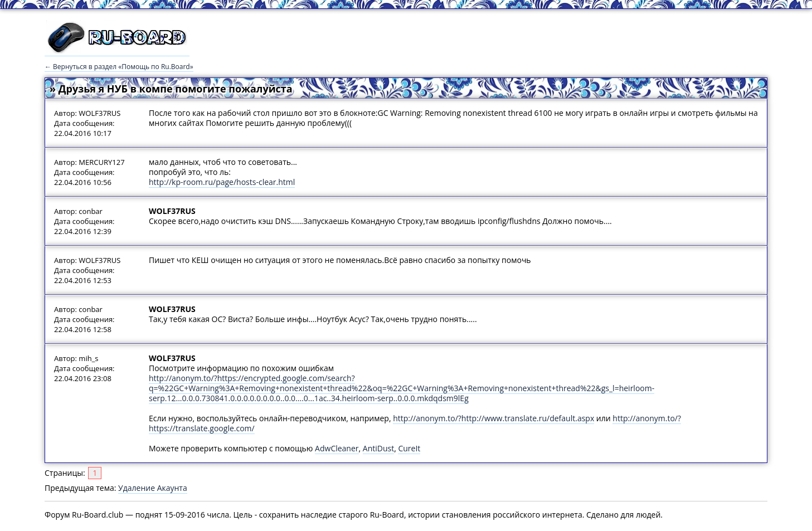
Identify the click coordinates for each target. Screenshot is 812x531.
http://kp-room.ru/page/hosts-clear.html (222, 182)
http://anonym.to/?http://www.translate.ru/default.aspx (493, 418)
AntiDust (378, 448)
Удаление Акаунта (153, 488)
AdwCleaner (337, 448)
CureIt (409, 448)
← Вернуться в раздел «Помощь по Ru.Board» (119, 67)
